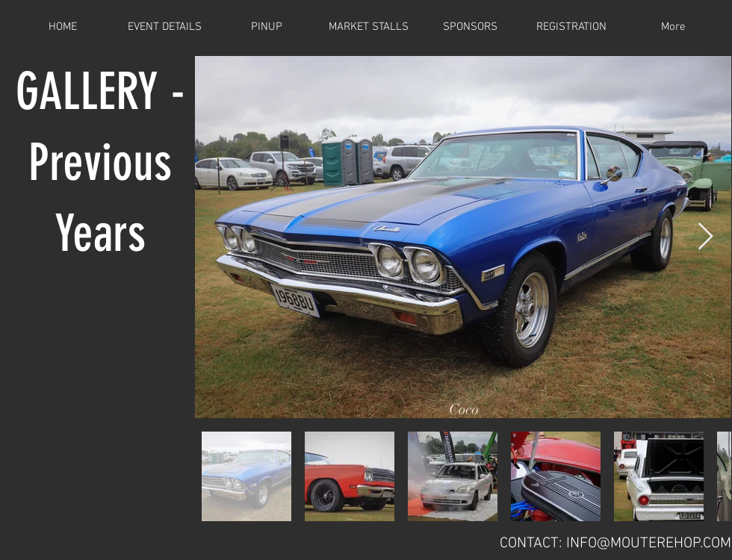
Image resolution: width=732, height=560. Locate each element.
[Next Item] (705, 237)
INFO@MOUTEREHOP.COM (649, 544)
